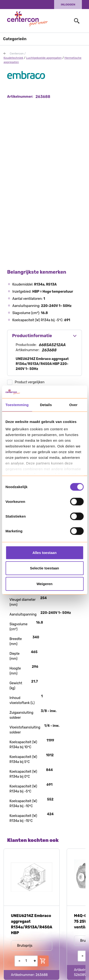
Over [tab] (73, 405)
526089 (80, 975)
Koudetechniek (13, 58)
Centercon (17, 53)
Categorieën (15, 39)
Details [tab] (46, 405)
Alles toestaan (45, 552)
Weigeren (44, 584)
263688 (42, 975)
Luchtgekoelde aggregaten (44, 58)
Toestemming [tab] (17, 405)
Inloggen (68, 5)
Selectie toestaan (44, 568)
